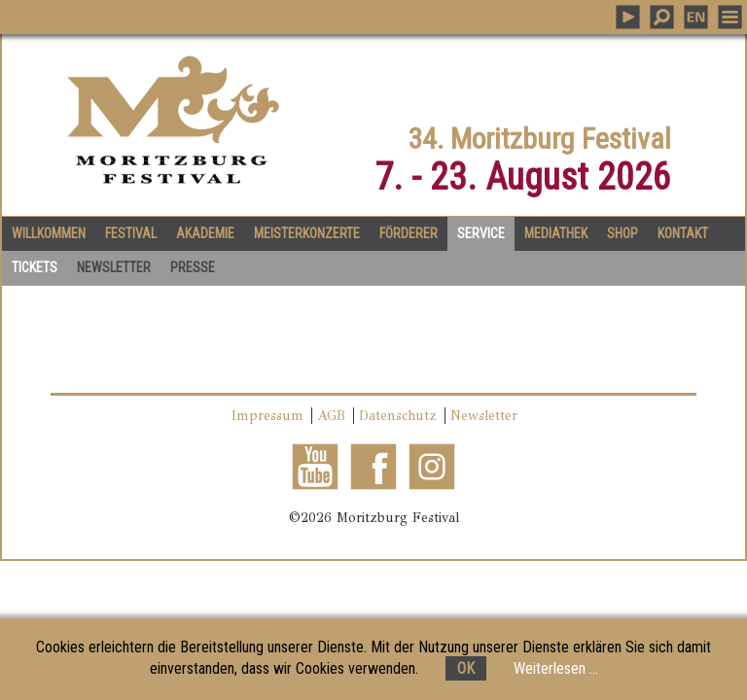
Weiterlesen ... (556, 668)
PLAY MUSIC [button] (628, 17)
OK (466, 668)
